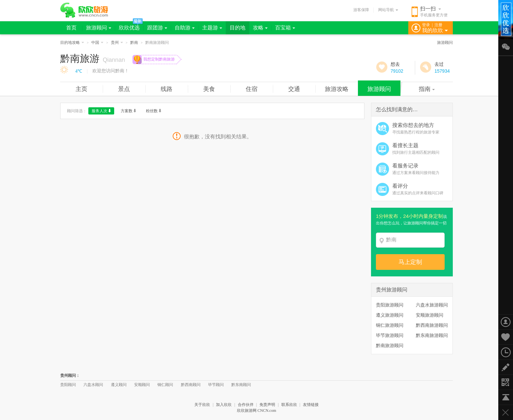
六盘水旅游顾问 (432, 305)
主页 (81, 89)
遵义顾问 (119, 385)
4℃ (79, 71)
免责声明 (267, 405)
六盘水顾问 (93, 385)
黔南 (134, 43)
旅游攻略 (337, 89)
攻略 (260, 28)
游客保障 (361, 10)
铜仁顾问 (165, 385)
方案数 (128, 111)
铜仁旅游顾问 (390, 325)
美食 (209, 89)
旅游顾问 (99, 28)
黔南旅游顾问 (390, 345)
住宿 (252, 89)
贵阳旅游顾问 (390, 305)
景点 (124, 89)
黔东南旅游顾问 (432, 335)
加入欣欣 (224, 405)
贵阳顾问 (68, 385)
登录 (426, 25)
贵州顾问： (70, 376)
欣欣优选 (129, 28)
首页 (71, 28)
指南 (427, 89)
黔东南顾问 (241, 385)
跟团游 (157, 28)
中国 (97, 43)
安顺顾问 (142, 385)
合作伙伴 (246, 405)
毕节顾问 (216, 385)
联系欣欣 (289, 405)
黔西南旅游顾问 (432, 325)
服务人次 (101, 111)
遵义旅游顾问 (390, 315)
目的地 (238, 28)
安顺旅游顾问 (430, 315)
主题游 (212, 28)
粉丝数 (154, 111)
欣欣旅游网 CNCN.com (256, 411)
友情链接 (311, 405)
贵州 (117, 43)
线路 (167, 89)
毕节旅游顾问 (390, 335)
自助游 (185, 28)
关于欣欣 (202, 405)
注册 (438, 25)
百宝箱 (285, 28)
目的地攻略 (72, 43)
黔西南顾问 (191, 385)
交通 (294, 89)
